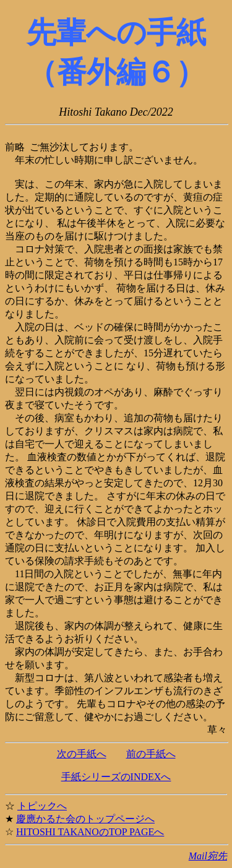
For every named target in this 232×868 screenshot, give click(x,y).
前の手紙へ (151, 754)
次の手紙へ (82, 754)
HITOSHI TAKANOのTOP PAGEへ (90, 832)
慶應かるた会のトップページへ (85, 819)
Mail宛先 (208, 856)
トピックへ (42, 806)
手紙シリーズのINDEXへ (116, 777)
